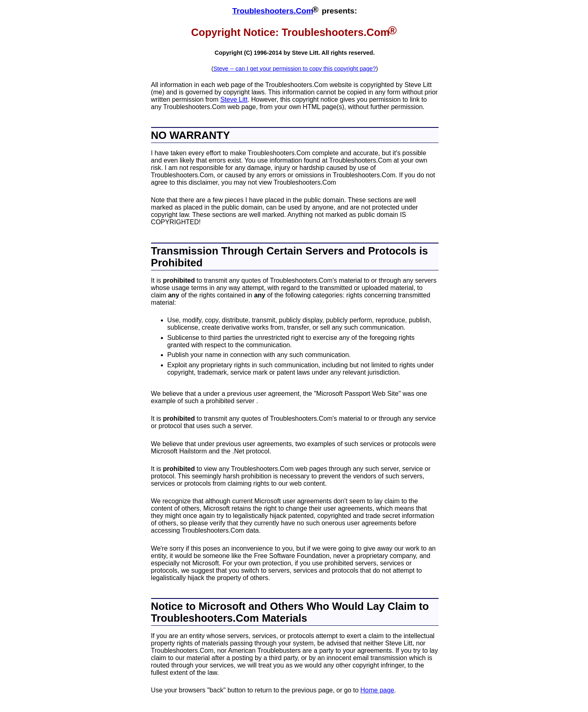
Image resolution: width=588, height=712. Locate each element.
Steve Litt (234, 99)
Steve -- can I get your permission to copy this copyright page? (294, 69)
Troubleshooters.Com (273, 11)
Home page (378, 690)
